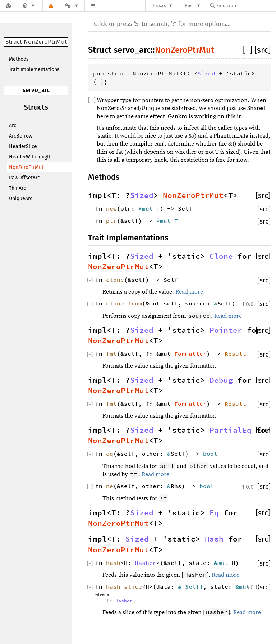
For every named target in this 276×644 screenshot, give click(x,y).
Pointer (226, 330)
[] (249, 50)
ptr (111, 221)
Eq (214, 513)
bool (210, 454)
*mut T (149, 208)
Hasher (146, 563)
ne (110, 486)
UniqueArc (21, 199)
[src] (263, 50)
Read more (189, 292)
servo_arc (36, 90)
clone (115, 280)
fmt (111, 354)
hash (113, 563)
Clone (221, 256)
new (111, 208)
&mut (223, 563)
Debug (221, 380)
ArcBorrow (21, 136)
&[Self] (190, 586)
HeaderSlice (23, 146)
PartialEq (231, 430)
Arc (13, 126)
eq (110, 454)
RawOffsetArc (24, 178)
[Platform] (72, 6)
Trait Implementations (34, 70)
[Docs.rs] (8, 6)
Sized (206, 73)
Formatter (190, 354)
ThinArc (17, 188)
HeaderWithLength (30, 157)
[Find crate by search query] (246, 6)
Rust (189, 6)
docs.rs (159, 6)
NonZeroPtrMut (26, 167)
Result (235, 354)
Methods (19, 59)
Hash (214, 539)
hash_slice (124, 586)
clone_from (124, 303)
